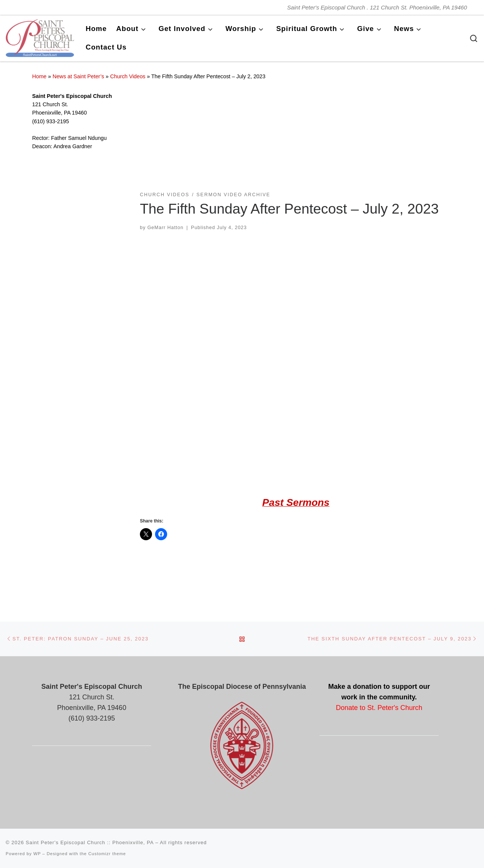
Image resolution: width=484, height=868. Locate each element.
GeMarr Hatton (166, 228)
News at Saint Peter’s (78, 76)
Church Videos (128, 76)
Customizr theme (107, 854)
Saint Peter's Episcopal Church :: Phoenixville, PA (90, 842)
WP (37, 854)
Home (39, 76)
